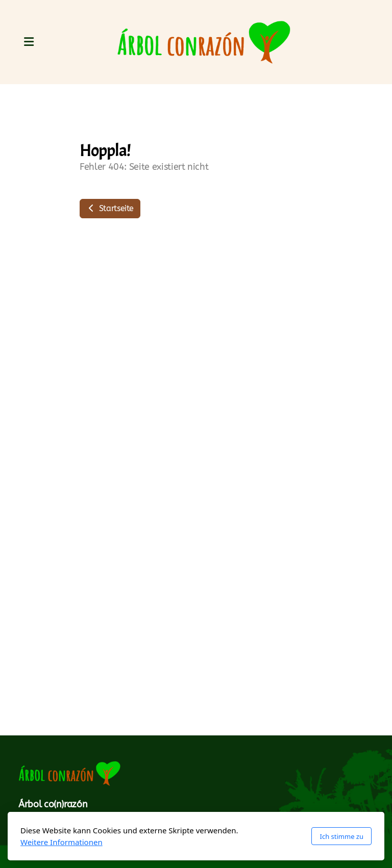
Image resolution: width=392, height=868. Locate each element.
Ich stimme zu (341, 836)
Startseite (110, 208)
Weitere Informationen (62, 842)
